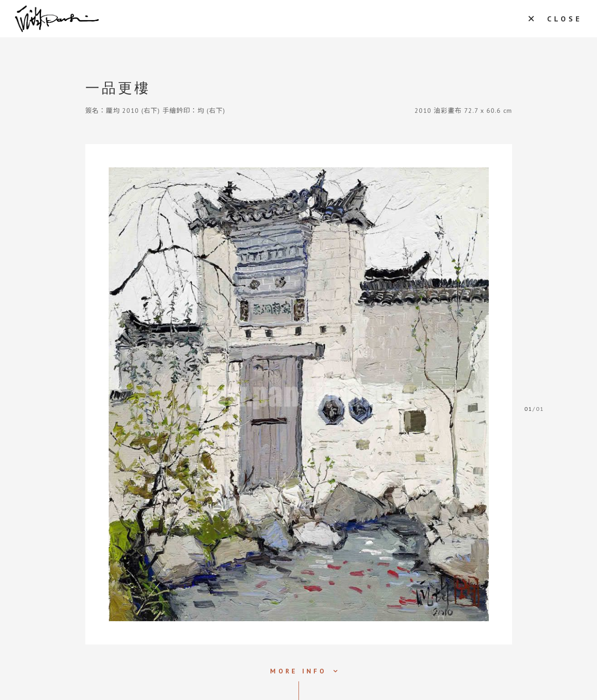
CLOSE (565, 19)
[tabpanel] (299, 394)
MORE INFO (298, 671)
